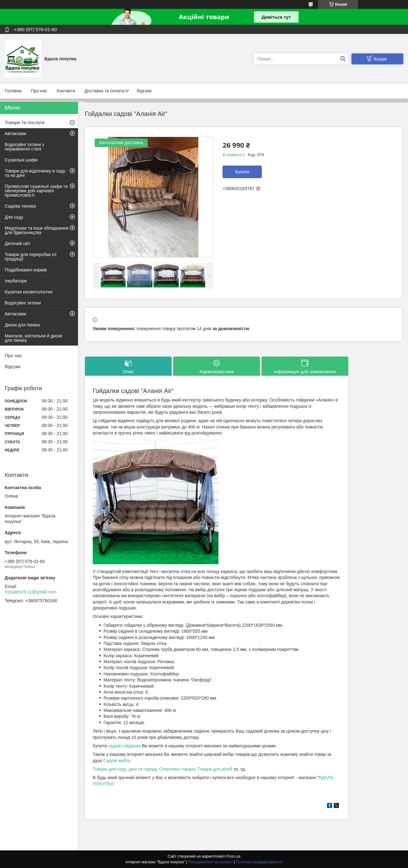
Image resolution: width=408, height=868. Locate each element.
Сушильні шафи (21, 160)
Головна (13, 91)
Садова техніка (20, 206)
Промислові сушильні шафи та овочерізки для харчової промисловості (36, 191)
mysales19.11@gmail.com (30, 592)
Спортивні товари (177, 769)
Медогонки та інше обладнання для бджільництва (37, 230)
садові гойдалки (124, 746)
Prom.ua (233, 856)
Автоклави (15, 134)
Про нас (39, 91)
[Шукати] (343, 59)
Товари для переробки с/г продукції (31, 257)
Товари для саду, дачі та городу (125, 769)
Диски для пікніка (22, 325)
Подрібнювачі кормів (26, 270)
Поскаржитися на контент (211, 862)
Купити (242, 172)
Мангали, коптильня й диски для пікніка (33, 338)
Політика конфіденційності (259, 862)
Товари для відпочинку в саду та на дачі (35, 173)
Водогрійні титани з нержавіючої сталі (24, 147)
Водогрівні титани (23, 303)
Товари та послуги (25, 122)
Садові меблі (116, 761)
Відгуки (144, 91)
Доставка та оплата (104, 91)
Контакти (66, 91)
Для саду (14, 217)
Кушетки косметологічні (29, 292)
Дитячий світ (18, 243)
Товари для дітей (215, 769)
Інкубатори (16, 281)
